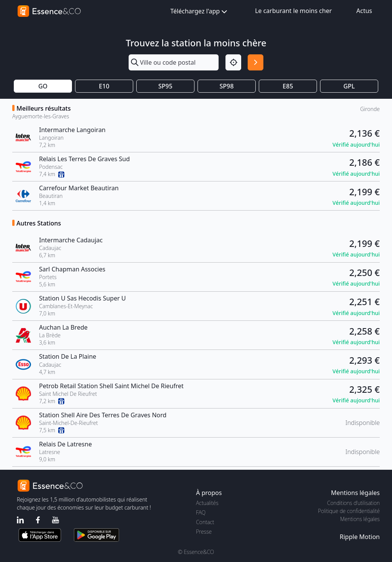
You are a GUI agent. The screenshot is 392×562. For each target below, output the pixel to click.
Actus (364, 11)
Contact (205, 522)
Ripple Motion (360, 537)
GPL (349, 86)
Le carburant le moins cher (293, 11)
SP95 (166, 86)
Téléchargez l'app (199, 12)
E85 (288, 86)
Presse (204, 532)
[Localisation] (233, 62)
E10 (104, 86)
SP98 (227, 86)
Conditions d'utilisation (353, 503)
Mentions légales (360, 519)
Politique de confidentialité (349, 511)
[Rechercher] (256, 62)
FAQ (201, 512)
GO (43, 86)
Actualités (207, 503)
